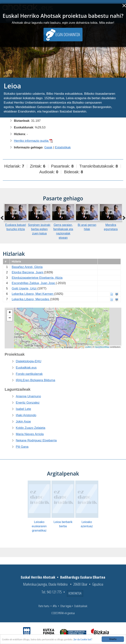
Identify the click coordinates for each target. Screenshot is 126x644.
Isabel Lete (23, 409)
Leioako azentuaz (87, 524)
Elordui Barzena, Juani (28, 272)
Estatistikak (63, 147)
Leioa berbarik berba (63, 524)
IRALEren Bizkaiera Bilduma (35, 380)
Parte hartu (44, 606)
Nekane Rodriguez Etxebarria (36, 440)
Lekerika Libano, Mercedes (31, 299)
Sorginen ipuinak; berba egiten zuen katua (39, 229)
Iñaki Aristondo (26, 415)
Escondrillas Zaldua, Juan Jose (34, 283)
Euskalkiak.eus (26, 368)
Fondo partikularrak (29, 374)
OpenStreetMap (102, 347)
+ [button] (10, 313)
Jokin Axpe (23, 422)
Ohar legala (66, 606)
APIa (55, 606)
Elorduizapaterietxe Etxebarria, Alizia (37, 278)
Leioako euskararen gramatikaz (39, 526)
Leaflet (88, 347)
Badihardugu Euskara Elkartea (83, 577)
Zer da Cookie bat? (84, 639)
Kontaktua (75, 593)
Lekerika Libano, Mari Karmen (33, 294)
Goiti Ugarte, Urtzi (25, 288)
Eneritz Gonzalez (28, 403)
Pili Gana (22, 447)
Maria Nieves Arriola (30, 434)
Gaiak (48, 147)
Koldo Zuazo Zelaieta (31, 428)
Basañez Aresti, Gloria (27, 267)
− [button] (10, 318)
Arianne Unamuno (28, 396)
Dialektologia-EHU (29, 361)
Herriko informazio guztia (33, 141)
